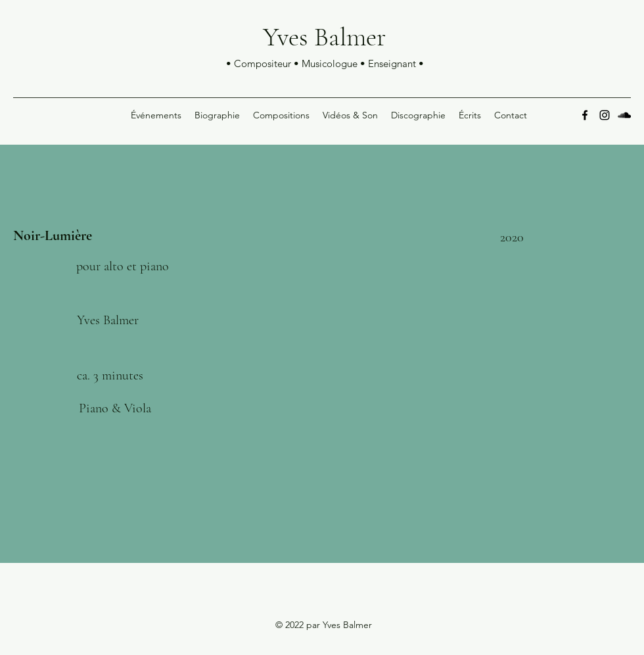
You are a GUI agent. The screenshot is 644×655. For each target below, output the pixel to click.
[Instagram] (605, 115)
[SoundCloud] (624, 115)
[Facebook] (585, 115)
